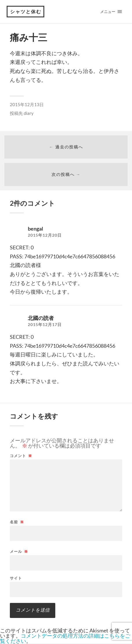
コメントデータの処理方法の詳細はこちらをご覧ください (65, 638)
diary (29, 113)
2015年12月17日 (45, 325)
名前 (17, 522)
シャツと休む (26, 11)
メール (19, 552)
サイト (16, 578)
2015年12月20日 (45, 235)
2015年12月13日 (27, 104)
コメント (21, 456)
